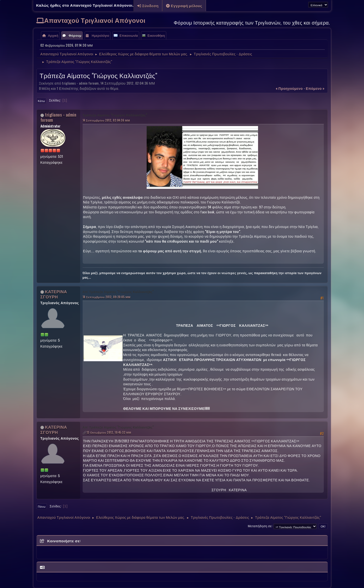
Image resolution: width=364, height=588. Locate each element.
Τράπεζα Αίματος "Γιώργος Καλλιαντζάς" (115, 115)
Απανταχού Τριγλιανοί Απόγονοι (95, 20)
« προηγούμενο (289, 88)
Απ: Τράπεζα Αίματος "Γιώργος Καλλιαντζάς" (118, 292)
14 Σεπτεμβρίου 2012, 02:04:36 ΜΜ (106, 120)
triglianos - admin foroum (58, 117)
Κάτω (42, 101)
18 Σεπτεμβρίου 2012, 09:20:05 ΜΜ (107, 297)
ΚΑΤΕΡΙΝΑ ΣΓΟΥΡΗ (54, 294)
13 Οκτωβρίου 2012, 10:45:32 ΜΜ (109, 432)
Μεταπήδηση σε (260, 526)
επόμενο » (315, 88)
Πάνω (42, 506)
